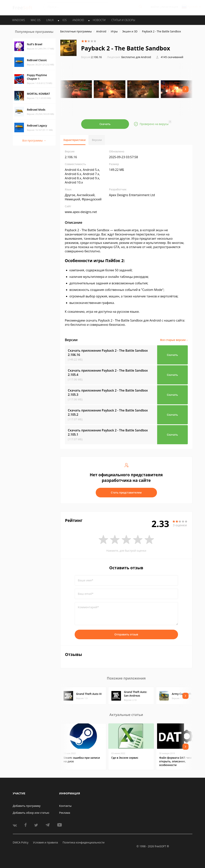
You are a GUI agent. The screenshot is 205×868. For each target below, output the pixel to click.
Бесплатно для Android (136, 57)
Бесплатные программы (76, 31)
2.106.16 (91, 57)
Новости (99, 20)
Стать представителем (126, 492)
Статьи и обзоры (123, 20)
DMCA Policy (21, 842)
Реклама (65, 813)
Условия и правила (45, 842)
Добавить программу (27, 806)
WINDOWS (19, 20)
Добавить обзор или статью (31, 813)
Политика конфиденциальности (84, 842)
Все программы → (34, 140)
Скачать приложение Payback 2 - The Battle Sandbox (108, 353)
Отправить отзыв (126, 634)
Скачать (105, 124)
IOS (65, 20)
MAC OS (36, 20)
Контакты (65, 806)
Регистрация (170, 7)
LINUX (50, 20)
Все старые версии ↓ (174, 340)
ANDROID (78, 20)
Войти (155, 7)
